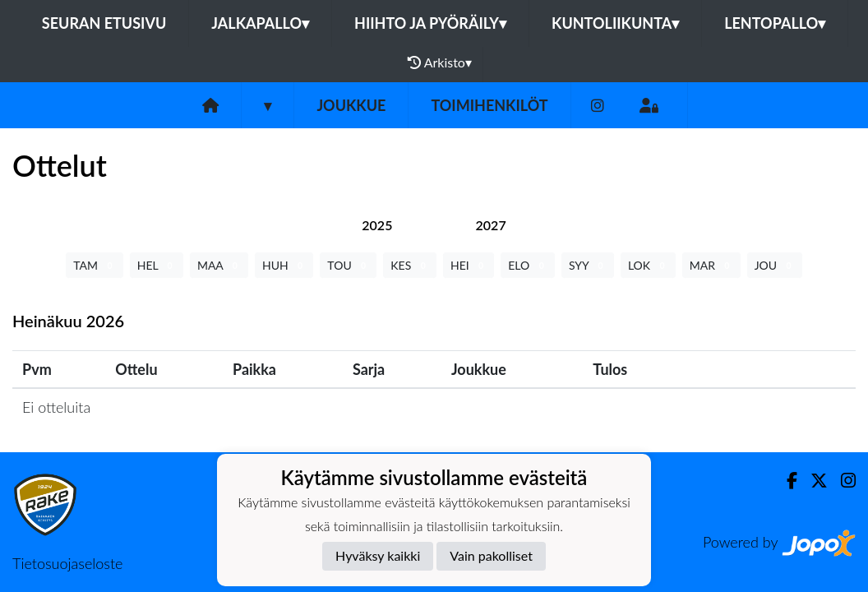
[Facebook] (785, 481)
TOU (348, 265)
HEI (469, 265)
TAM (94, 265)
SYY (588, 265)
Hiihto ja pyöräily (430, 23)
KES (410, 265)
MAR (711, 265)
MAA (219, 265)
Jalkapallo (260, 23)
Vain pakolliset (491, 555)
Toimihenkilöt (489, 105)
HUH (284, 265)
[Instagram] (598, 106)
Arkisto (440, 62)
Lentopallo (775, 23)
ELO (528, 265)
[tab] (377, 225)
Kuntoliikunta (615, 23)
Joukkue (351, 105)
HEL (157, 265)
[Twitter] (813, 481)
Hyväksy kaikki (378, 555)
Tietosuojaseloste (67, 563)
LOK (648, 265)
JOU (775, 265)
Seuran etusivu (104, 23)
